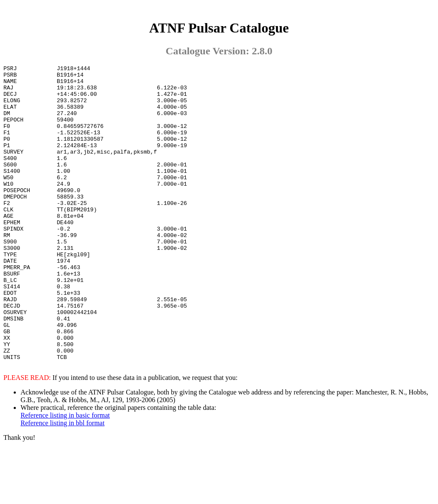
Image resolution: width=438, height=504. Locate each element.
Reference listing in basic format (65, 474)
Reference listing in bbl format (62, 482)
